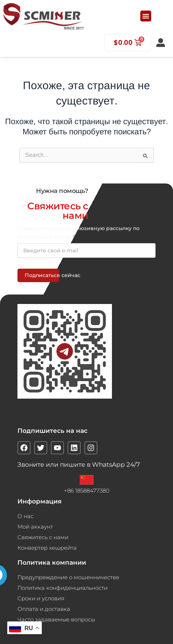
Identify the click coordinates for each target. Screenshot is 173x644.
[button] (146, 16)
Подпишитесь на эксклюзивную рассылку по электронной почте (79, 233)
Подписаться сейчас (42, 275)
